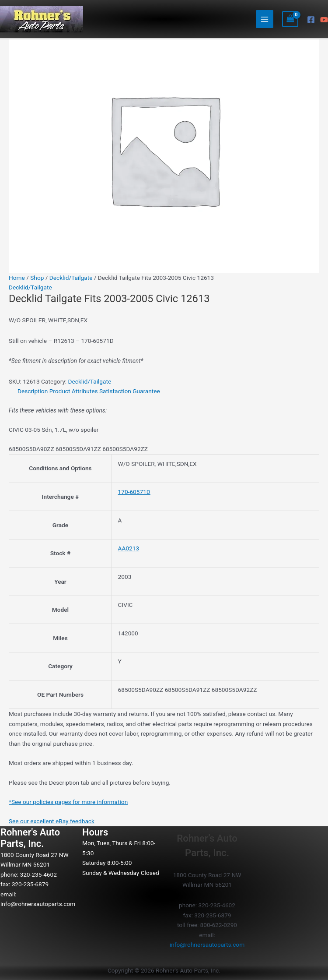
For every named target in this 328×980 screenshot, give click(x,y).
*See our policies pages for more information (68, 802)
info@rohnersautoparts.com (38, 904)
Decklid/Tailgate (71, 278)
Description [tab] (33, 391)
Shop (37, 278)
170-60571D (134, 492)
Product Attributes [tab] (74, 391)
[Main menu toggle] (265, 19)
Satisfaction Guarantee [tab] (130, 391)
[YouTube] (324, 20)
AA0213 (129, 548)
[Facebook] (311, 20)
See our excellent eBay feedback (52, 821)
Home (17, 278)
